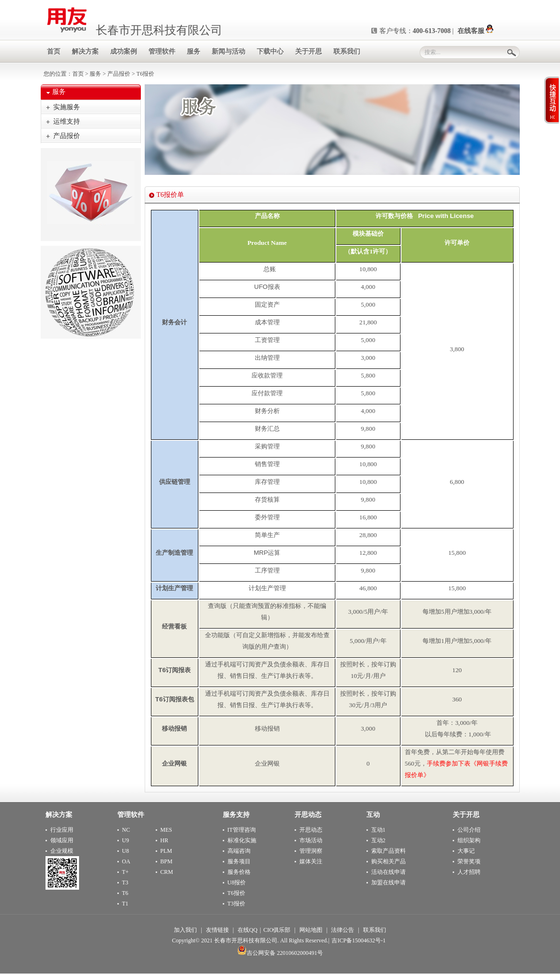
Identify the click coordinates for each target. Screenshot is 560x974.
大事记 (466, 851)
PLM (166, 851)
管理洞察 (311, 851)
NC (126, 830)
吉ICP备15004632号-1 (359, 940)
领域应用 (62, 840)
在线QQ (247, 930)
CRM (167, 872)
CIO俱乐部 (277, 930)
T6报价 (236, 893)
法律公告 (343, 930)
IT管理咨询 (242, 830)
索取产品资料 (389, 851)
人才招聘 (469, 872)
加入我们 (185, 930)
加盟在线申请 (389, 882)
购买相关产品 (389, 861)
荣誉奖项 (469, 861)
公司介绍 (469, 830)
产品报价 (119, 74)
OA (126, 861)
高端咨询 (239, 851)
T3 (125, 882)
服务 (95, 74)
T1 (125, 904)
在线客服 (476, 31)
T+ (126, 872)
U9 (126, 840)
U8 (126, 851)
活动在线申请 (389, 872)
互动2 (378, 840)
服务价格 (239, 872)
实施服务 (67, 107)
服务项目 (239, 861)
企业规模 (62, 851)
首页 (78, 74)
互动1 (378, 830)
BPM (166, 861)
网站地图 (311, 930)
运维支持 (67, 121)
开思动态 (311, 830)
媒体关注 (311, 861)
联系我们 (375, 930)
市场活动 (311, 840)
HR (165, 840)
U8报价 (237, 882)
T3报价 (236, 904)
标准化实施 (242, 840)
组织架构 (469, 840)
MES (166, 830)
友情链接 (217, 930)
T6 (125, 893)
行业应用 (62, 830)
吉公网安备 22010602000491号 (280, 953)
